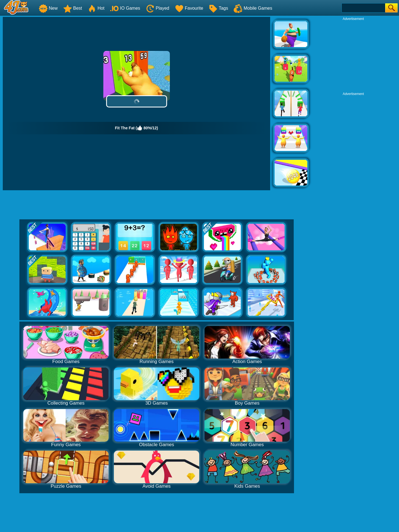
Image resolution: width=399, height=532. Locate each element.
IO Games (125, 8)
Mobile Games (253, 8)
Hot (96, 8)
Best (73, 8)
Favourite (189, 8)
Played (158, 8)
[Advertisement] (353, 56)
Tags (218, 8)
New (48, 8)
